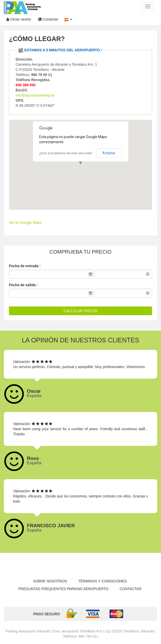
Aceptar (109, 153)
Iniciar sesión (19, 19)
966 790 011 (88, 636)
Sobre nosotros (50, 581)
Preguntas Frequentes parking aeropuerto (63, 589)
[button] (68, 18)
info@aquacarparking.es (35, 95)
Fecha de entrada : (25, 266)
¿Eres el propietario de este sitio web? (66, 153)
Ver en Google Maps (25, 223)
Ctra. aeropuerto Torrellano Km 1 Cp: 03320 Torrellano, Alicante (103, 631)
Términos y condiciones (103, 581)
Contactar (48, 19)
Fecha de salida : (23, 285)
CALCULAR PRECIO (80, 311)
